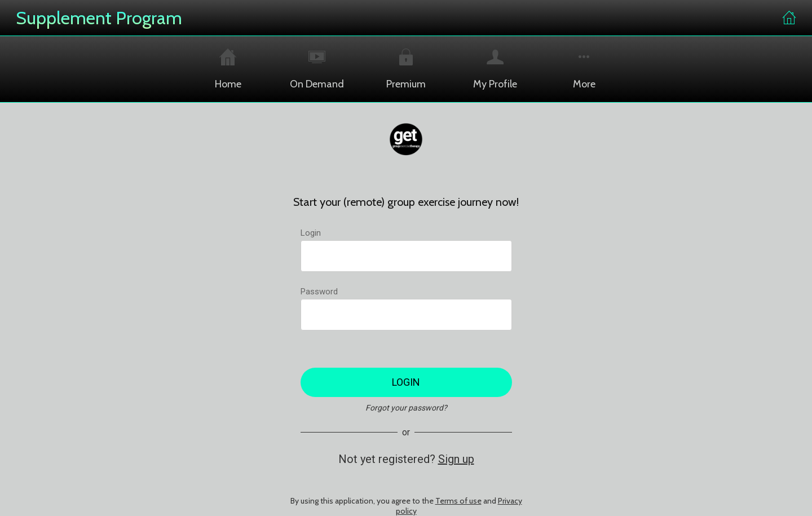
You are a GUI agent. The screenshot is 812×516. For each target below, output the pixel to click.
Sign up (456, 459)
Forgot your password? (406, 408)
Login (311, 233)
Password (319, 292)
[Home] (789, 18)
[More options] (584, 69)
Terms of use (458, 501)
